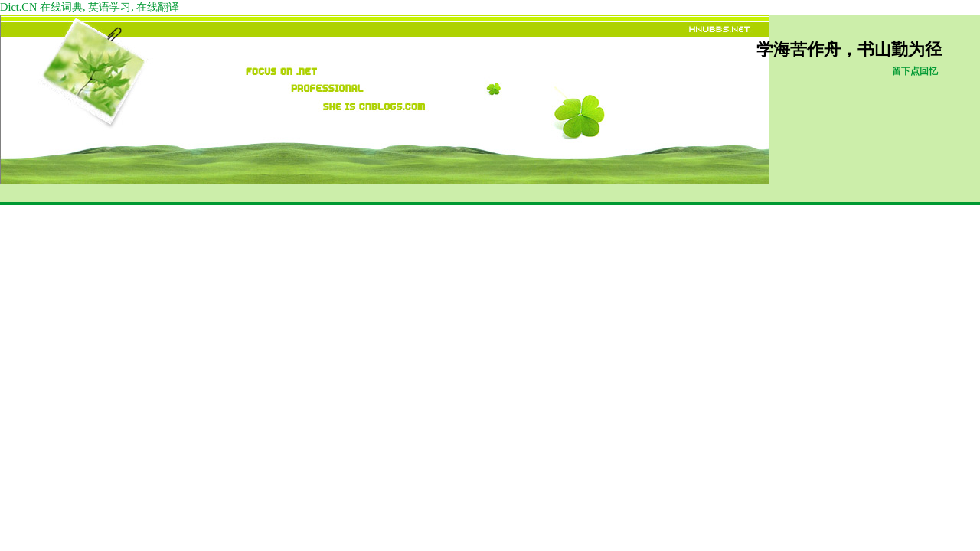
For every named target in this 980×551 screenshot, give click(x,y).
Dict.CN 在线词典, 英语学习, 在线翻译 (90, 7)
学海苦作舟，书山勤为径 (849, 50)
